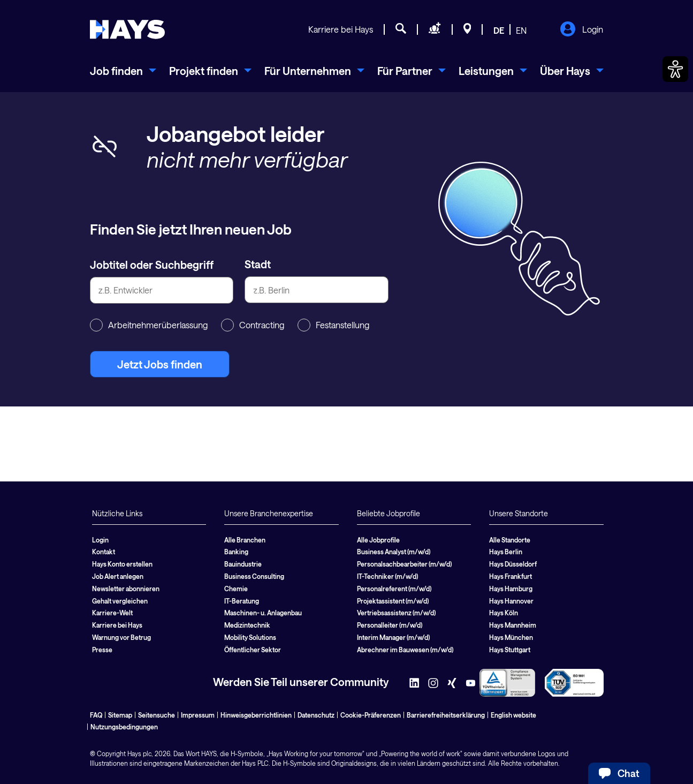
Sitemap (120, 715)
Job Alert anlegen (118, 576)
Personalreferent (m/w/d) (394, 589)
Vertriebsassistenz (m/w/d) (396, 613)
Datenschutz (316, 715)
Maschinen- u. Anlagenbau (263, 613)
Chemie (236, 589)
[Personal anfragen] (435, 30)
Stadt (258, 264)
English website (513, 715)
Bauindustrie (243, 564)
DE (499, 30)
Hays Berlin (506, 552)
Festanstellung (333, 325)
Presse (102, 650)
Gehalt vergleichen (120, 601)
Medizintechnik (247, 625)
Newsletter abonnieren (126, 589)
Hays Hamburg (511, 589)
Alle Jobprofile (378, 540)
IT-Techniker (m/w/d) (387, 576)
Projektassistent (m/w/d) (393, 601)
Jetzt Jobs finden (160, 364)
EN (521, 30)
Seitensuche (157, 715)
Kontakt (104, 552)
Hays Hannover (511, 601)
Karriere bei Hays (341, 29)
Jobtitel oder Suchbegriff (152, 265)
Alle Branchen (245, 540)
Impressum (198, 715)
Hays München (511, 637)
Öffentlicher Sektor (253, 650)
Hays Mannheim (513, 625)
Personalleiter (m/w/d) (390, 625)
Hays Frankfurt (511, 576)
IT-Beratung (242, 601)
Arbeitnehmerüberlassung (149, 325)
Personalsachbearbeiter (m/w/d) (404, 564)
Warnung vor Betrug (121, 637)
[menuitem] (123, 71)
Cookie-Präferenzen (371, 715)
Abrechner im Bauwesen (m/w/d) (405, 650)
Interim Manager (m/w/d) (393, 637)
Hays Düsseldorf (513, 564)
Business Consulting (254, 576)
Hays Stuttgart (510, 650)
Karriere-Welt (112, 613)
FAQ (96, 715)
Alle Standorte (510, 540)
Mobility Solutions (250, 637)
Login (581, 30)
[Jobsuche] (401, 30)
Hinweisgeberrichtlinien (256, 715)
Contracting (253, 325)
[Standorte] (467, 30)
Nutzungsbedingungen (124, 727)
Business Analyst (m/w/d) (394, 552)
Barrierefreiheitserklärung (446, 715)
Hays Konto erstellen (122, 564)
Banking (236, 552)
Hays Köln (504, 613)
